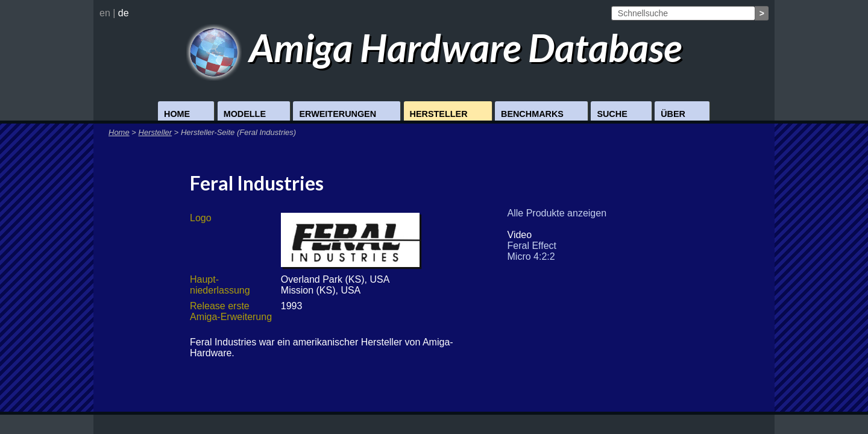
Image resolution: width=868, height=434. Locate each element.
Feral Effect (532, 246)
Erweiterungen (338, 114)
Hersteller (439, 114)
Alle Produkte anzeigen (557, 213)
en (105, 13)
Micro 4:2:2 (531, 256)
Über (673, 114)
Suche (612, 114)
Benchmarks (532, 114)
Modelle (245, 114)
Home (177, 114)
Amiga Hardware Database (434, 47)
